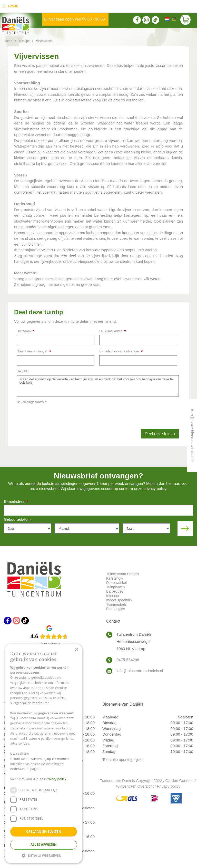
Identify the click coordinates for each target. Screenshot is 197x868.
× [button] (76, 650)
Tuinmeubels (116, 604)
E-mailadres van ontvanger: (121, 352)
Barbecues (115, 591)
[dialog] (44, 754)
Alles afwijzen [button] (44, 845)
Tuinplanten (116, 587)
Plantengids (116, 609)
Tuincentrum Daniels (123, 574)
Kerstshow (115, 578)
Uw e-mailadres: (113, 331)
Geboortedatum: (18, 519)
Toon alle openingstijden (123, 760)
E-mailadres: (16, 502)
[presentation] (56, 416)
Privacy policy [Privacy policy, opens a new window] (56, 779)
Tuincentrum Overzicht (134, 786)
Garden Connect (179, 781)
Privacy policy (169, 786)
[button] (44, 855)
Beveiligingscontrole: (32, 402)
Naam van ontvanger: (34, 352)
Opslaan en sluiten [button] (44, 832)
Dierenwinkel (116, 583)
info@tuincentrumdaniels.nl (140, 671)
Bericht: (22, 371)
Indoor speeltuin (119, 600)
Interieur (113, 596)
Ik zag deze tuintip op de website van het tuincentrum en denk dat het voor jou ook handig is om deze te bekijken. (98, 386)
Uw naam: (25, 331)
